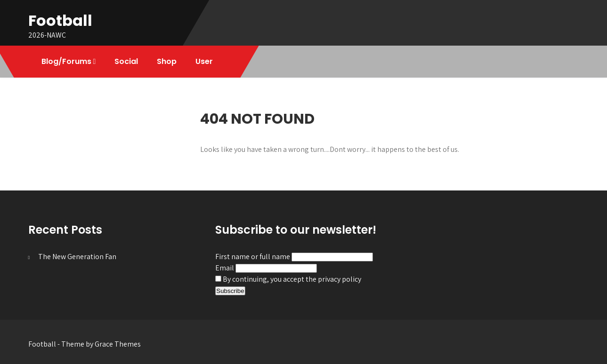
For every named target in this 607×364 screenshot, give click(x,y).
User (204, 61)
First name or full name (253, 257)
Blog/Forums (66, 61)
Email (225, 268)
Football (60, 20)
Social (126, 61)
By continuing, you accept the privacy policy (288, 279)
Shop (167, 61)
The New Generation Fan (77, 257)
